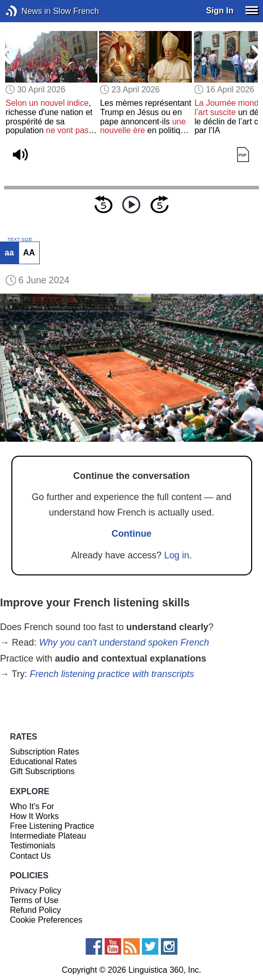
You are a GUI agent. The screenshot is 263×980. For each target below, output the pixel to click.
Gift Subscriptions (42, 771)
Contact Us (30, 856)
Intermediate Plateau (48, 836)
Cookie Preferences (46, 920)
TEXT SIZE (20, 239)
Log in (177, 555)
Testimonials (32, 846)
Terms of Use (34, 900)
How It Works (34, 816)
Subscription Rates (44, 752)
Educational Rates (43, 761)
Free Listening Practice (52, 826)
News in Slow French (27, 11)
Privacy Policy (36, 890)
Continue (131, 534)
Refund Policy (35, 910)
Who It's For (32, 806)
